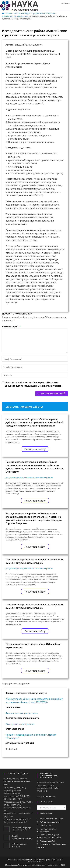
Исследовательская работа (20, 724)
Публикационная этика (50, 822)
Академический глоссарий (51, 818)
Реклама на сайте (47, 841)
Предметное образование (43, 13)
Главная (7, 13)
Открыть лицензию (46, 797)
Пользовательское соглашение (20, 860)
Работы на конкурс (22, 13)
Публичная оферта (35, 861)
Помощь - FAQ (46, 826)
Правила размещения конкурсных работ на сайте (49, 836)
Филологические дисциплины (15, 16)
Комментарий (11, 326)
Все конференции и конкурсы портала (51, 846)
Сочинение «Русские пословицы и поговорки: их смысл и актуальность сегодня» (34, 561)
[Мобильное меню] (66, 4)
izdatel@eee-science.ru (22, 838)
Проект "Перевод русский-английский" (26, 735)
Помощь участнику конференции (47, 830)
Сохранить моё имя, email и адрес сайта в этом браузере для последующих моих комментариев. (33, 384)
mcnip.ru (16, 847)
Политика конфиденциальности (48, 860)
